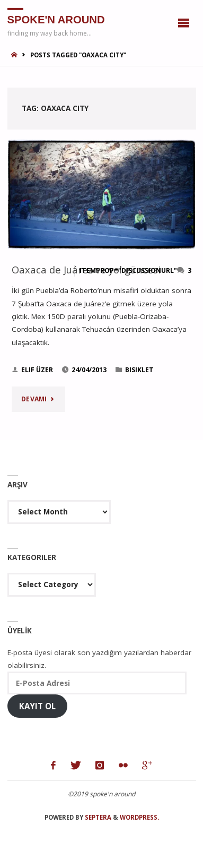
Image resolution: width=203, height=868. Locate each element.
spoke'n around (56, 19)
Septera (97, 817)
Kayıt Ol (37, 706)
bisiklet (139, 370)
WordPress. (139, 817)
